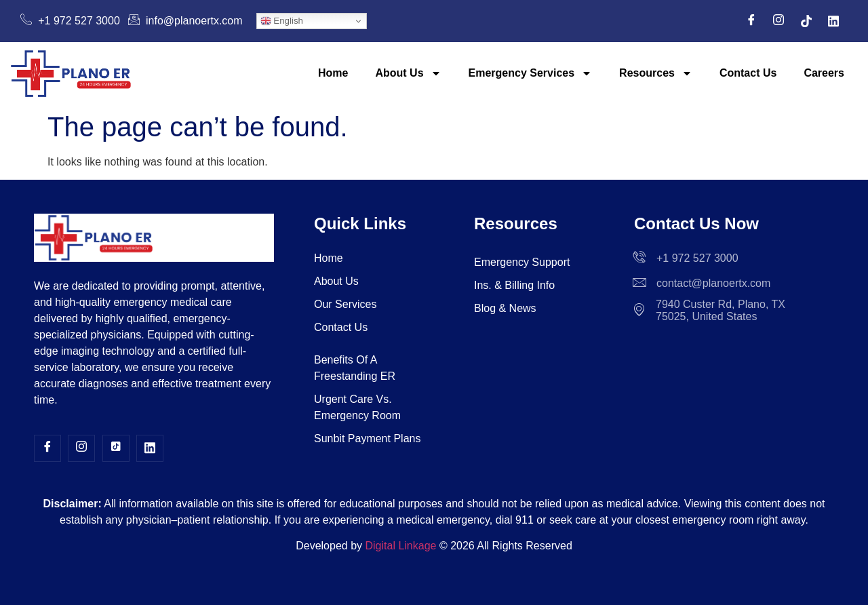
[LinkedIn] (833, 21)
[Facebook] (751, 21)
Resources (656, 73)
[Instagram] (778, 21)
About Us (408, 73)
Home (333, 73)
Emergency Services (531, 73)
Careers (824, 73)
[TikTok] (806, 21)
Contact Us (748, 73)
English (282, 21)
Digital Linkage (401, 546)
